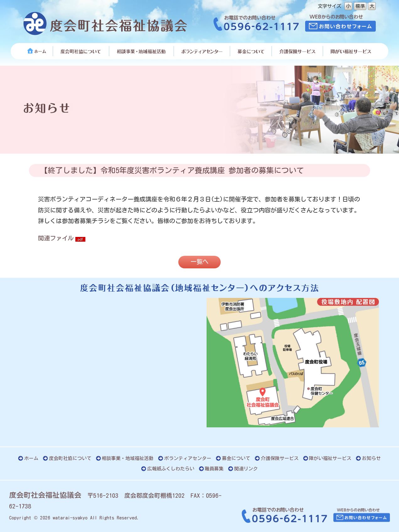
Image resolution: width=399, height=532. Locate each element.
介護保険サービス (280, 458)
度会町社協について (70, 458)
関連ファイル (56, 238)
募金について (236, 458)
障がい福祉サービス (330, 458)
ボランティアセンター (188, 458)
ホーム (31, 458)
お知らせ (371, 458)
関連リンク (246, 469)
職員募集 (214, 469)
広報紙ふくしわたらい (171, 469)
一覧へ (199, 262)
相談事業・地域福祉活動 (128, 458)
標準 (360, 6)
